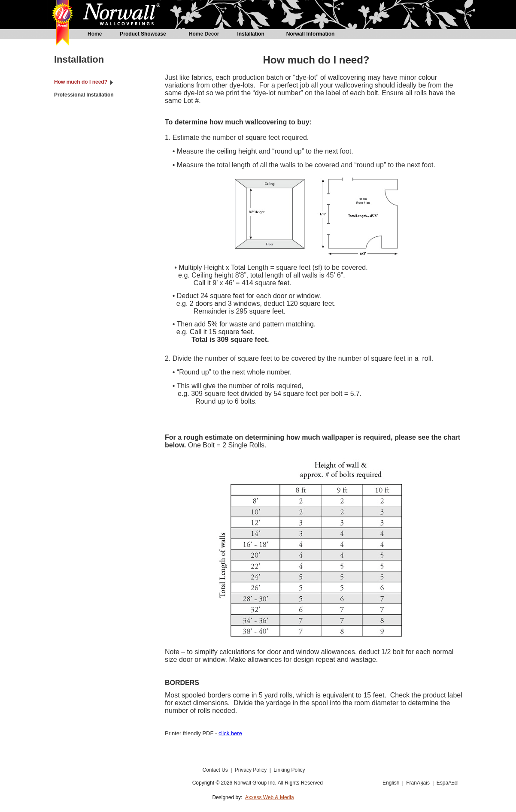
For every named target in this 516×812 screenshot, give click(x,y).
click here (230, 733)
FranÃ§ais (419, 783)
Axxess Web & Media (270, 797)
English (391, 783)
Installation (250, 34)
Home (95, 34)
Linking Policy (289, 770)
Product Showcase (143, 34)
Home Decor (204, 34)
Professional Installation (84, 95)
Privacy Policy (252, 770)
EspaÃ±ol (448, 783)
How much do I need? (81, 82)
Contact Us (216, 770)
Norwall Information (311, 34)
